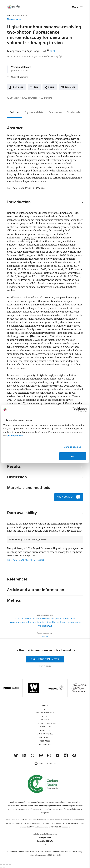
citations (47, 98)
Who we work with (45, 713)
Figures (34, 112)
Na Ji (44, 51)
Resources (45, 741)
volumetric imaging (36, 622)
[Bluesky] (16, 757)
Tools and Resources (17, 16)
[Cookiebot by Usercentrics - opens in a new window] (74, 410)
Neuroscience (14, 19)
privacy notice (15, 435)
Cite (36, 87)
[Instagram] (49, 757)
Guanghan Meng (16, 51)
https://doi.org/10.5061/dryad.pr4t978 (26, 560)
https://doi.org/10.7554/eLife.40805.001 (26, 188)
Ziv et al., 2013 (15, 269)
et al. (53, 51)
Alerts (45, 716)
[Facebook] (74, 757)
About (45, 706)
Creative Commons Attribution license (62, 852)
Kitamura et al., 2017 (57, 277)
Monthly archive (45, 734)
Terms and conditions (45, 723)
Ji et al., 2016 (29, 238)
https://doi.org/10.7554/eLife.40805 (38, 56)
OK (73, 456)
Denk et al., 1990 (65, 393)
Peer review (55, 112)
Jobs (45, 709)
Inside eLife (45, 730)
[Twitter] (32, 757)
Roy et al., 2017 (29, 280)
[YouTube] (57, 757)
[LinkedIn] (24, 757)
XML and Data (45, 744)
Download (18, 87)
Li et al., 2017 (71, 266)
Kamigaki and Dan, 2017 (31, 277)
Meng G (11, 548)
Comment (71, 88)
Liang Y (21, 548)
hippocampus (67, 622)
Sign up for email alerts (45, 659)
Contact (45, 720)
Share (51, 87)
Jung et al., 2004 (34, 255)
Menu (75, 7)
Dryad (36, 549)
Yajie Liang (33, 51)
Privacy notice (45, 666)
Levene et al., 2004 (55, 255)
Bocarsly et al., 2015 (35, 269)
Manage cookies (72, 447)
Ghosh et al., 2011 (53, 266)
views (13, 98)
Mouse (45, 637)
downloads (30, 98)
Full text (15, 112)
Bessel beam (53, 622)
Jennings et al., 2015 (59, 269)
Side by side (74, 112)
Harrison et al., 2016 (55, 273)
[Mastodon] (41, 757)
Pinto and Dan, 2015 (31, 273)
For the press (45, 737)
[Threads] (66, 757)
